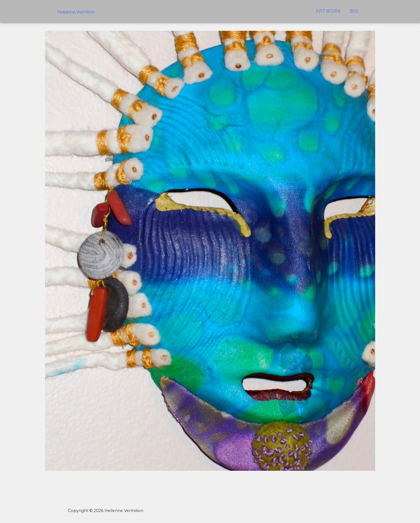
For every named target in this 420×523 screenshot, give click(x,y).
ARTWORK (328, 15)
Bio (354, 15)
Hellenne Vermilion (76, 16)
